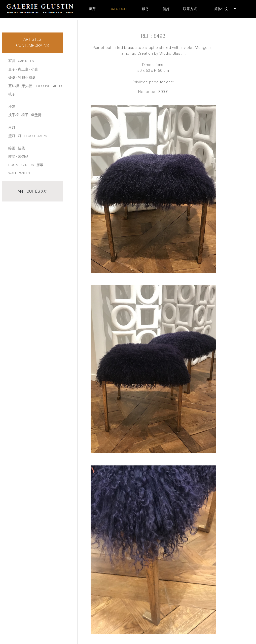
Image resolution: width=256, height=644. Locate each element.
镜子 (12, 94)
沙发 (12, 107)
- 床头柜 (26, 86)
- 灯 (19, 136)
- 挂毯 (21, 148)
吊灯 (12, 127)
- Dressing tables (48, 86)
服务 (145, 9)
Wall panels (19, 173)
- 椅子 (24, 115)
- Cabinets (25, 61)
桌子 (12, 69)
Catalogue (119, 9)
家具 (12, 61)
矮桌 (12, 78)
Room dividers (21, 165)
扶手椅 (14, 115)
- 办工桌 (22, 69)
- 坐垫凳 (35, 115)
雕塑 (12, 156)
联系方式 (190, 9)
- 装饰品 (22, 156)
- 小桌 (34, 69)
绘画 (12, 148)
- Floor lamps (34, 136)
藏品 (93, 9)
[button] (221, 9)
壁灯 (12, 136)
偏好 (166, 9)
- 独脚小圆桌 (26, 78)
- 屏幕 (39, 165)
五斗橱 (14, 86)
